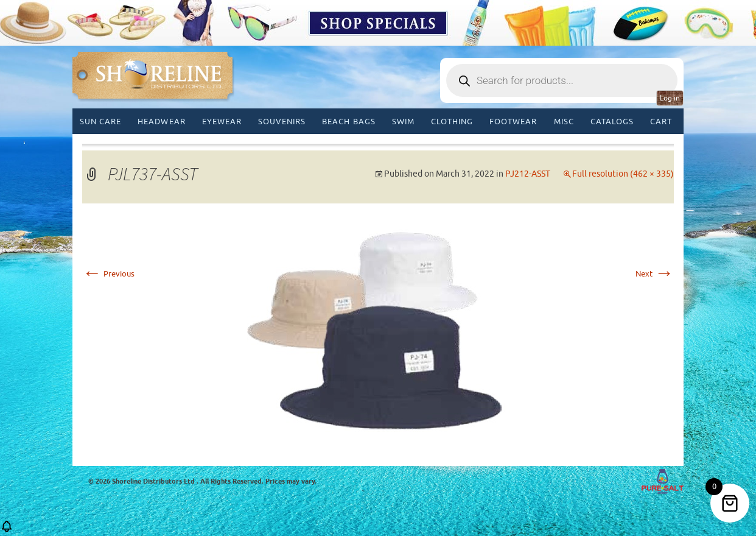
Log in (670, 98)
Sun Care (100, 122)
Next (655, 274)
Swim (403, 122)
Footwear (513, 122)
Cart (661, 122)
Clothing (452, 122)
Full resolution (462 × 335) (623, 174)
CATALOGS (612, 122)
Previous (108, 274)
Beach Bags (348, 122)
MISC (564, 122)
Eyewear (222, 122)
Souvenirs (282, 122)
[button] (7, 530)
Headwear (161, 122)
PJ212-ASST (528, 174)
